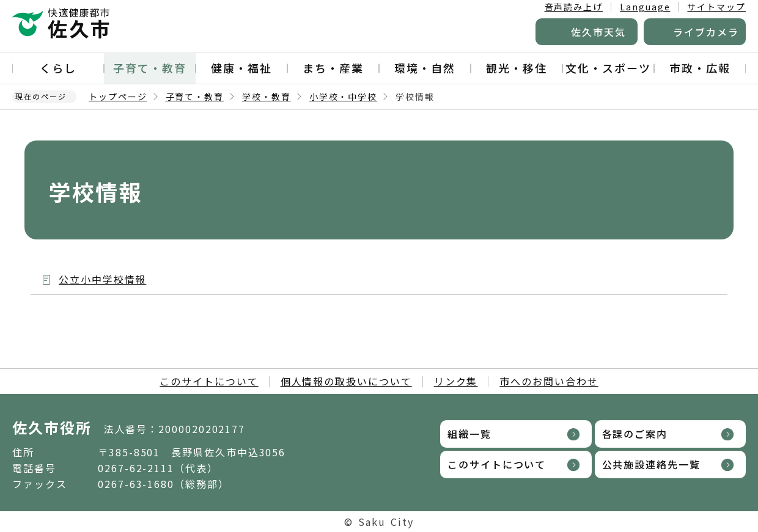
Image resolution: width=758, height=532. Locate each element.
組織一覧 (469, 434)
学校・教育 (267, 97)
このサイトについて (209, 381)
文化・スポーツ (608, 68)
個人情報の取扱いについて (346, 381)
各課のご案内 (635, 434)
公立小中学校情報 (102, 279)
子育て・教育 (150, 68)
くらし (58, 68)
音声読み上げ (574, 7)
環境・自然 (425, 68)
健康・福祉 (241, 68)
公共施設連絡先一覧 (651, 464)
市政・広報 (700, 68)
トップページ (118, 97)
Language (645, 7)
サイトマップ (716, 7)
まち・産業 (333, 68)
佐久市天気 (598, 32)
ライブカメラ (706, 32)
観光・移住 (517, 68)
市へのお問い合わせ (549, 381)
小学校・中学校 (343, 97)
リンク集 (456, 381)
